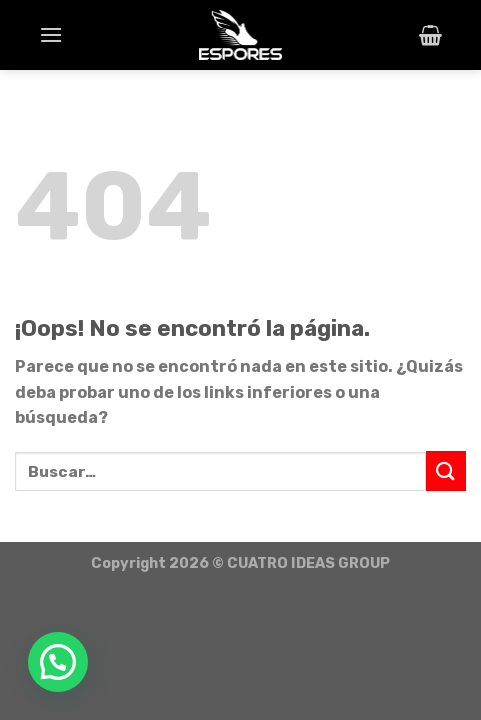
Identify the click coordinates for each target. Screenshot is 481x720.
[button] (58, 662)
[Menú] (51, 34)
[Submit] (446, 470)
